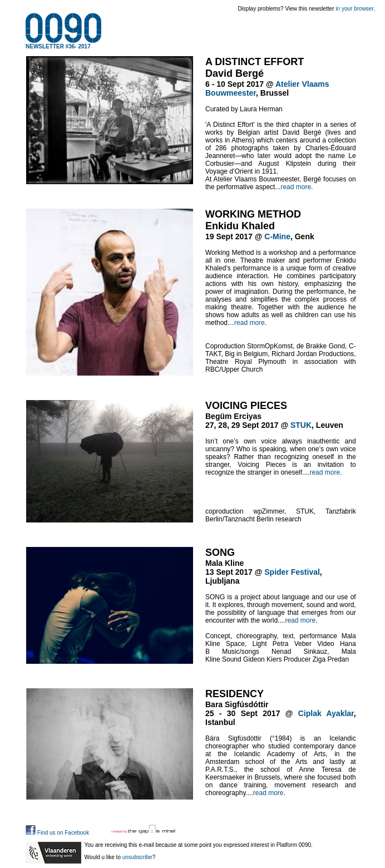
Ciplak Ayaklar (326, 713)
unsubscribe (137, 857)
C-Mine (277, 236)
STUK (301, 425)
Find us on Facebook (57, 833)
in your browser (354, 9)
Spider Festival (292, 572)
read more (296, 187)
